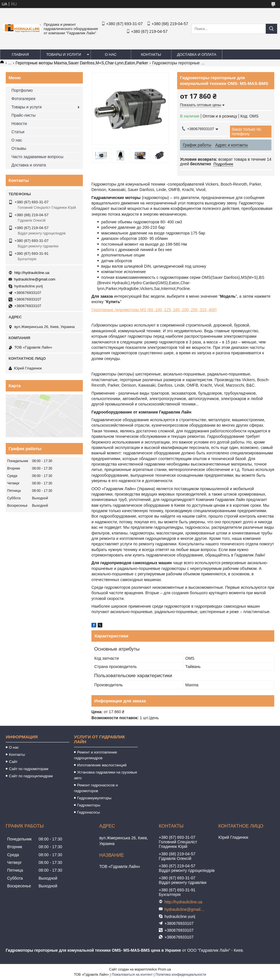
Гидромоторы (89, 805)
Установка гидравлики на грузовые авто (106, 775)
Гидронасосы (89, 812)
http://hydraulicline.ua (32, 273)
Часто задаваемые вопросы (37, 157)
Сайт (13, 762)
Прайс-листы (24, 115)
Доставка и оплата (197, 54)
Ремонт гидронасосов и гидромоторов (96, 788)
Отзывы (19, 148)
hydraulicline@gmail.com (35, 279)
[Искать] (271, 29)
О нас (111, 54)
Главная (20, 54)
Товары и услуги (64, 54)
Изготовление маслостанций (102, 765)
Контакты (151, 54)
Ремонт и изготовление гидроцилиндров (96, 755)
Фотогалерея (23, 99)
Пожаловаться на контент (132, 975)
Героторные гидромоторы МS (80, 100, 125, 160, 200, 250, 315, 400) (154, 310)
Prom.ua (164, 969)
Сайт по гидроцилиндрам (31, 776)
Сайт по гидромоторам (29, 769)
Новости (19, 124)
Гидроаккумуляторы (94, 798)
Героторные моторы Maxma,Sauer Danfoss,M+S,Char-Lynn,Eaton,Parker (82, 63)
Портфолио (22, 90)
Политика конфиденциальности (181, 975)
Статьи (18, 132)
